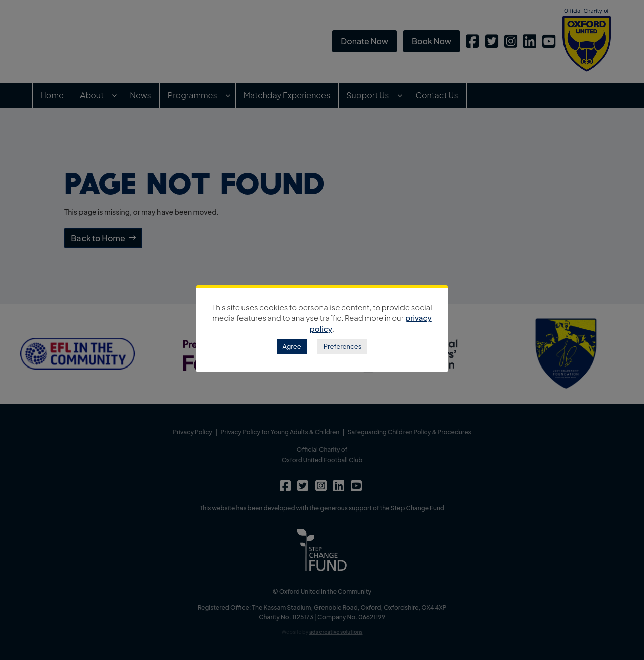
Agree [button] (292, 346)
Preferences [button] (343, 346)
